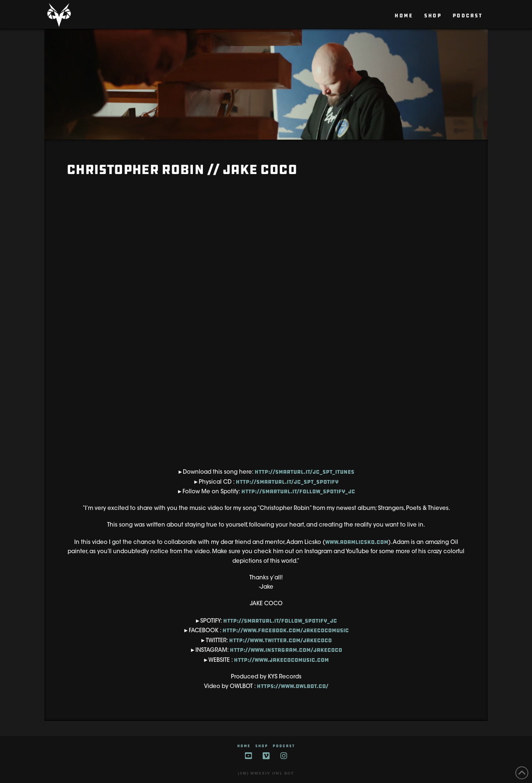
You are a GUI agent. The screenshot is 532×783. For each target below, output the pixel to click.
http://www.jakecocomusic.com (281, 660)
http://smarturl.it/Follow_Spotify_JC (298, 491)
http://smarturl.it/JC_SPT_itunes (304, 472)
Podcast (284, 746)
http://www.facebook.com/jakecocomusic (286, 630)
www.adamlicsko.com (357, 542)
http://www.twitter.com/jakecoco (280, 640)
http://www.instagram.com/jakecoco (286, 650)
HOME (244, 746)
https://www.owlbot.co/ (293, 686)
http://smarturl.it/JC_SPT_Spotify (287, 482)
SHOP (262, 746)
